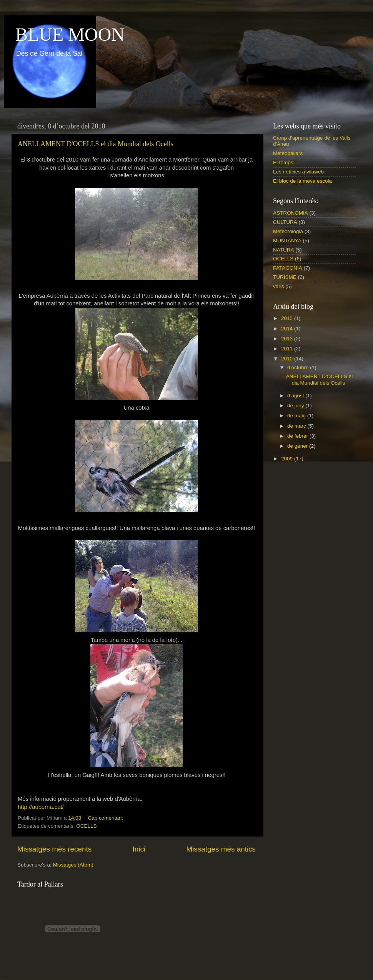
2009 (288, 459)
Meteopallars (288, 153)
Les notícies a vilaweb (298, 172)
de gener (298, 446)
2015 (288, 318)
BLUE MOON (70, 34)
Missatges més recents (54, 849)
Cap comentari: (106, 818)
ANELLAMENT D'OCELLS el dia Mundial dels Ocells (96, 144)
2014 (288, 329)
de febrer (298, 436)
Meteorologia (288, 231)
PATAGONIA (288, 268)
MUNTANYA (287, 241)
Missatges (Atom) (73, 865)
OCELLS (86, 826)
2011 (288, 349)
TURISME (285, 277)
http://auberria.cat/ (41, 807)
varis (279, 286)
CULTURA (285, 222)
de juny (296, 406)
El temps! (284, 162)
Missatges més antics (221, 849)
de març (297, 426)
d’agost (296, 396)
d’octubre (299, 367)
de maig (297, 416)
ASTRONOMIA (291, 213)
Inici (139, 849)
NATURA (284, 250)
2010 (288, 359)
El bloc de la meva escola (302, 181)
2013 (288, 339)
